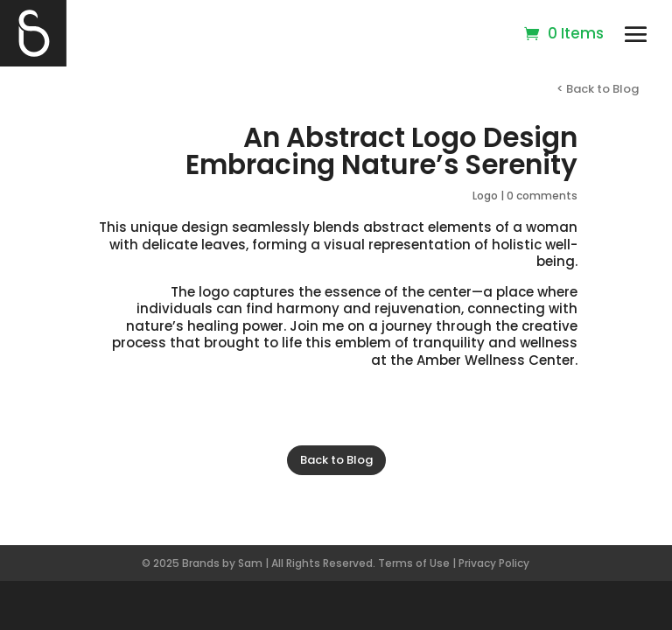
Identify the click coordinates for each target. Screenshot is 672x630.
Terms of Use (414, 563)
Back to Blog (336, 460)
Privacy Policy (494, 563)
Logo (485, 196)
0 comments (542, 196)
